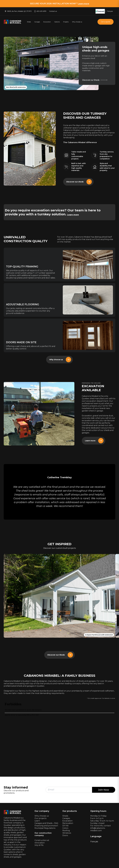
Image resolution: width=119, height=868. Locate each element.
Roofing (66, 831)
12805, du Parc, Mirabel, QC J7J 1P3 (19, 11)
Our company (42, 812)
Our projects (40, 819)
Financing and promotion (46, 826)
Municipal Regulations (45, 829)
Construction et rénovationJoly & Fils (42, 843)
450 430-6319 (41, 11)
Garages (37, 22)
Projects (66, 22)
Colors (65, 829)
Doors (65, 836)
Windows (67, 834)
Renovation (68, 824)
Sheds (29, 22)
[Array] (39, 414)
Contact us (53, 11)
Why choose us (77, 22)
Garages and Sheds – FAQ (46, 824)
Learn (37, 821)
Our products (70, 812)
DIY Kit (65, 826)
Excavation (47, 22)
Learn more (83, 4)
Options (57, 22)
